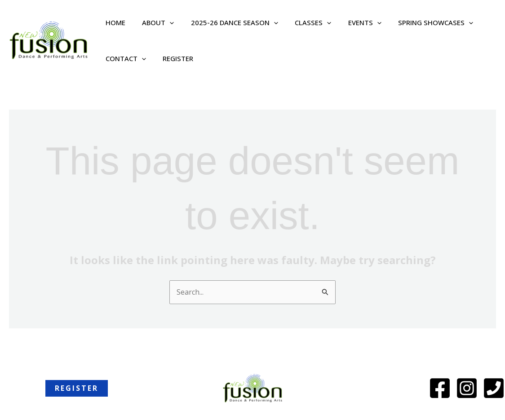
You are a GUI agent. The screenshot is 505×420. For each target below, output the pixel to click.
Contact (124, 58)
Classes (301, 22)
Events (350, 22)
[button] (165, 22)
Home (114, 22)
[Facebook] (440, 389)
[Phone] (494, 389)
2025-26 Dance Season (226, 22)
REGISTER (173, 58)
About (153, 22)
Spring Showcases (417, 22)
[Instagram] (467, 389)
